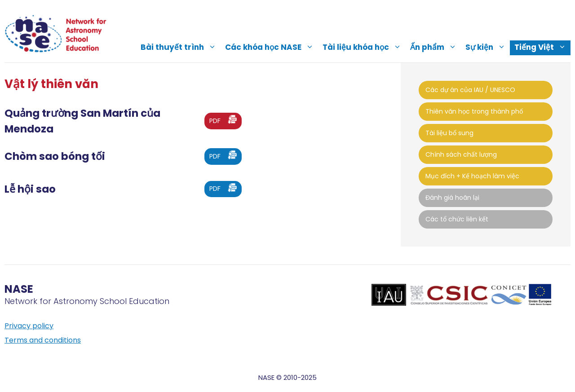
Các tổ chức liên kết (457, 219)
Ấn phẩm (436, 47)
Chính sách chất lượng (461, 154)
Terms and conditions (43, 340)
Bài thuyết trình (181, 47)
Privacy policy (29, 326)
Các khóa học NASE (272, 47)
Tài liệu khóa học (364, 47)
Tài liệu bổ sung (449, 133)
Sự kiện (488, 47)
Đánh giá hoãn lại (452, 198)
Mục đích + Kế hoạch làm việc (472, 176)
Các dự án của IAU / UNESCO (470, 90)
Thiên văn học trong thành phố (474, 111)
